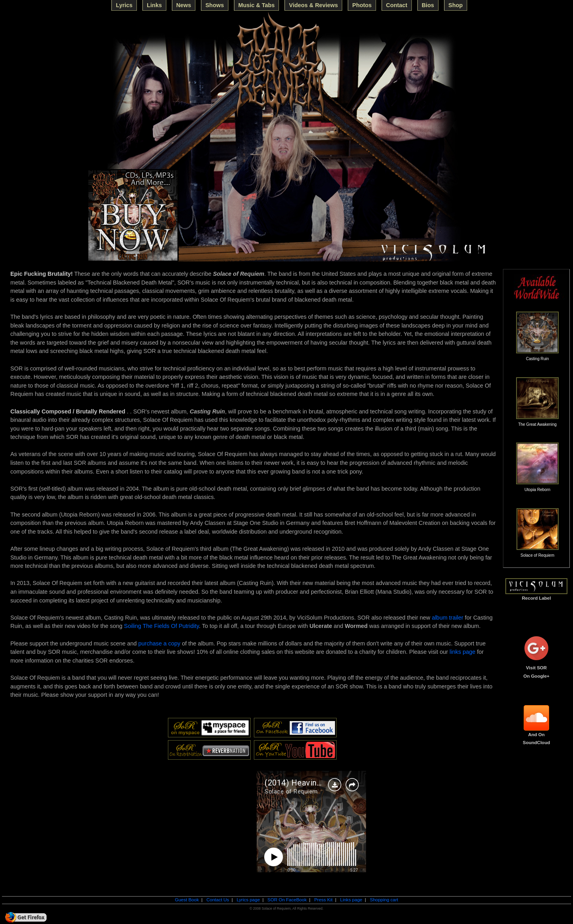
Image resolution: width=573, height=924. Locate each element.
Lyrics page (248, 900)
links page (463, 652)
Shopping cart (384, 900)
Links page (351, 900)
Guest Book (187, 900)
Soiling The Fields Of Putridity (162, 626)
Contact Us (218, 900)
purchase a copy (160, 643)
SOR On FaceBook (287, 900)
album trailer (447, 618)
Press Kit (324, 900)
